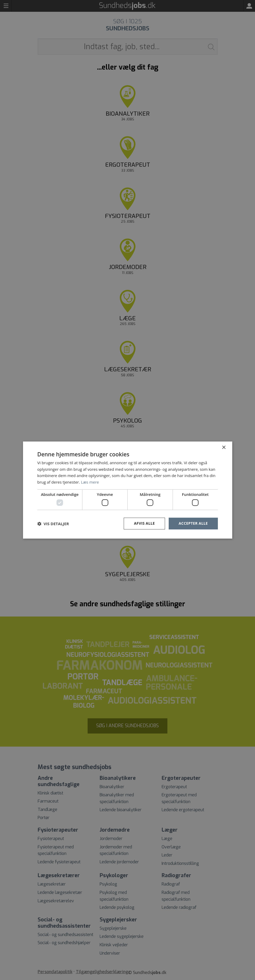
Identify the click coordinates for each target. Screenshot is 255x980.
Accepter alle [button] (193, 523)
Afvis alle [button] (144, 523)
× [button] (224, 448)
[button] (53, 524)
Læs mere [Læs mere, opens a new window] (90, 482)
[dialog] (127, 490)
